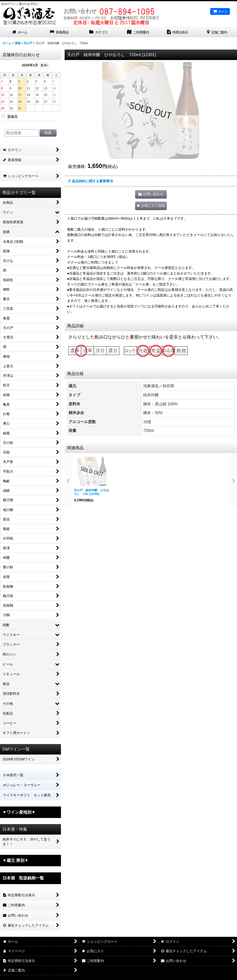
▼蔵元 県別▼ (15, 860)
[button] (151, 206)
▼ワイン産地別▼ (19, 812)
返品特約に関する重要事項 (91, 181)
